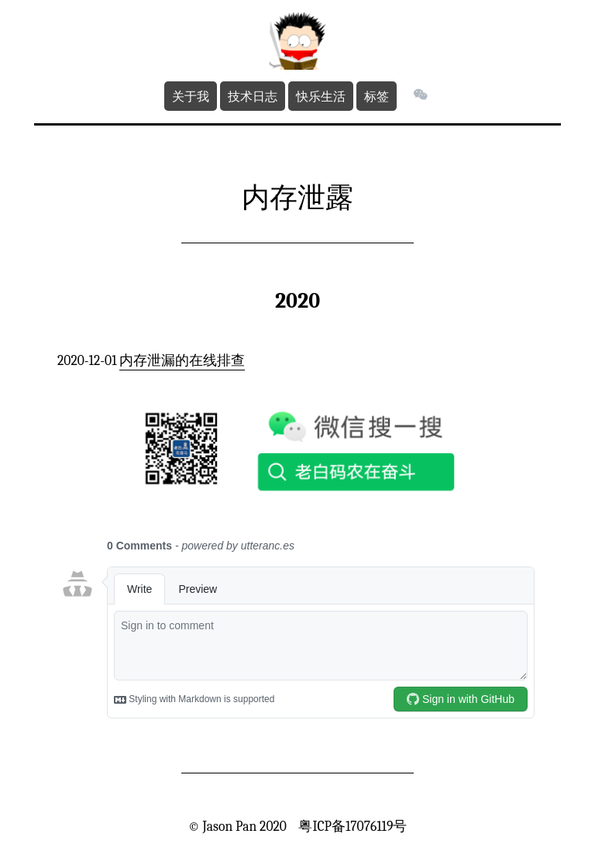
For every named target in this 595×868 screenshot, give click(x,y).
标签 (377, 96)
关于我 (191, 96)
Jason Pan (229, 826)
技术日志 (253, 96)
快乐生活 (321, 96)
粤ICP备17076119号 (353, 826)
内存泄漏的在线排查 (182, 360)
